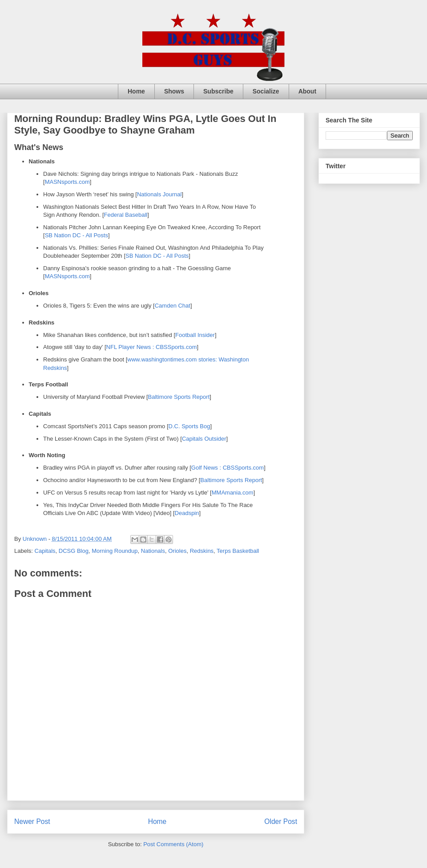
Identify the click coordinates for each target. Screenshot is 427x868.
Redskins (202, 551)
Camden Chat (173, 306)
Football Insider (195, 335)
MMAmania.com (233, 493)
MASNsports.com (67, 182)
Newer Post (32, 821)
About (307, 91)
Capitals (45, 551)
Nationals (153, 551)
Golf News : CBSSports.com (228, 468)
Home (136, 91)
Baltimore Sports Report (179, 397)
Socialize (266, 91)
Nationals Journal (159, 194)
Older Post (281, 821)
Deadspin (187, 513)
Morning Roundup (115, 551)
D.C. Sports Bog (189, 426)
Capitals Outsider (204, 439)
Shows (174, 91)
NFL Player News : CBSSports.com (152, 347)
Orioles (177, 551)
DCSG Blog (74, 551)
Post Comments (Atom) (173, 844)
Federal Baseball (126, 215)
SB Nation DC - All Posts (77, 235)
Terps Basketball (238, 551)
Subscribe (218, 91)
